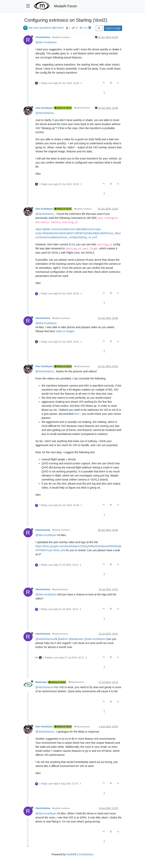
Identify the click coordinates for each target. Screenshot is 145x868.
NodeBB (71, 854)
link (72, 244)
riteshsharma (43, 37)
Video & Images (65, 331)
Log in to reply (113, 28)
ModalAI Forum (65, 6)
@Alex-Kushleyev (46, 42)
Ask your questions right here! (46, 28)
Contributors (86, 854)
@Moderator (76, 639)
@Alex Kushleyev (61, 37)
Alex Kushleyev (44, 108)
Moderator (41, 682)
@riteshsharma (82, 108)
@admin (63, 639)
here (77, 414)
